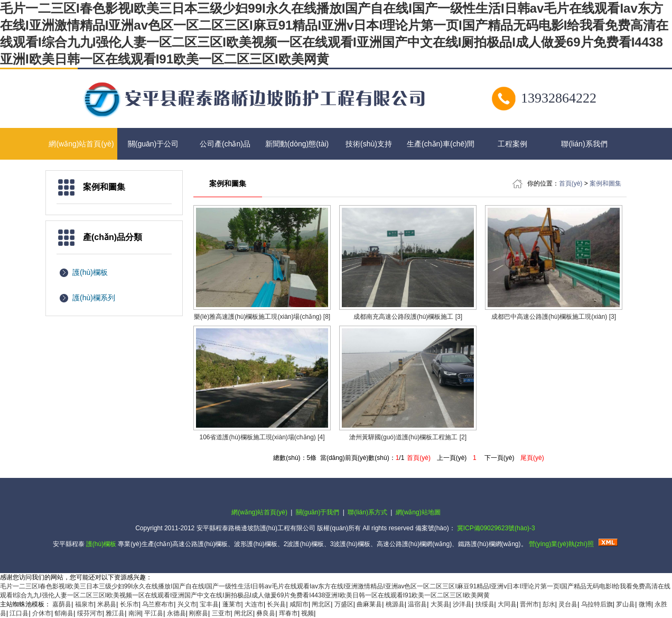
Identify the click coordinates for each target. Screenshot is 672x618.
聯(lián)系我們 (584, 144)
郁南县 (64, 613)
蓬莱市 (232, 604)
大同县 (507, 604)
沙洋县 (462, 604)
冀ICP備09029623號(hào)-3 (496, 528)
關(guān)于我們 (318, 512)
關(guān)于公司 (153, 144)
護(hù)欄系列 (94, 298)
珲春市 (288, 613)
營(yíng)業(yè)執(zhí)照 (561, 544)
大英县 (440, 604)
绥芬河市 (90, 613)
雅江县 (115, 613)
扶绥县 (485, 604)
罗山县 (626, 604)
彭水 (549, 604)
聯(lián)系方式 (367, 512)
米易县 (107, 604)
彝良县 (266, 613)
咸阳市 (299, 604)
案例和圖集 (605, 183)
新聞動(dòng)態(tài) (297, 144)
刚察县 (199, 613)
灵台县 (568, 604)
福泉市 (85, 604)
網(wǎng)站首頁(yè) (81, 144)
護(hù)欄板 (90, 272)
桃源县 (395, 604)
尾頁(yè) (532, 458)
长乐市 (129, 604)
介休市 (42, 613)
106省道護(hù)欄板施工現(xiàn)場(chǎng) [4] (262, 437)
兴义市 (187, 604)
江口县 (19, 613)
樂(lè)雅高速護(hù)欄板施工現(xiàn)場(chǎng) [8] (262, 317)
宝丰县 (209, 604)
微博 (645, 604)
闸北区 (321, 604)
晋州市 (529, 604)
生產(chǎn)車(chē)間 (441, 144)
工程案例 (512, 144)
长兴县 (276, 604)
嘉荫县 (62, 604)
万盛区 (344, 604)
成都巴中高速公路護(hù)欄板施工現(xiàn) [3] (554, 317)
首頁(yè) (571, 183)
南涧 (135, 613)
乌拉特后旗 (597, 604)
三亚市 (221, 613)
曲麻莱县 (369, 604)
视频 (307, 613)
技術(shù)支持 (369, 144)
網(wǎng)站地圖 (418, 512)
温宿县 (417, 604)
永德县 (176, 613)
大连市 (254, 604)
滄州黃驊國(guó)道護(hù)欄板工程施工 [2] (408, 437)
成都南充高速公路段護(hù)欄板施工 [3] (408, 317)
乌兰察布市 (158, 604)
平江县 (154, 613)
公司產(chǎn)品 (225, 144)
